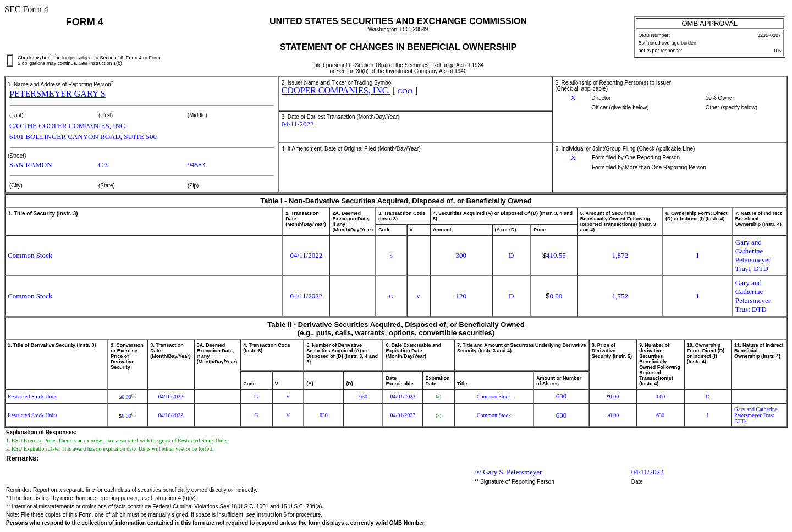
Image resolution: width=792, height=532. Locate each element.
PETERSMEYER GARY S (57, 94)
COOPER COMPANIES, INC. (336, 90)
